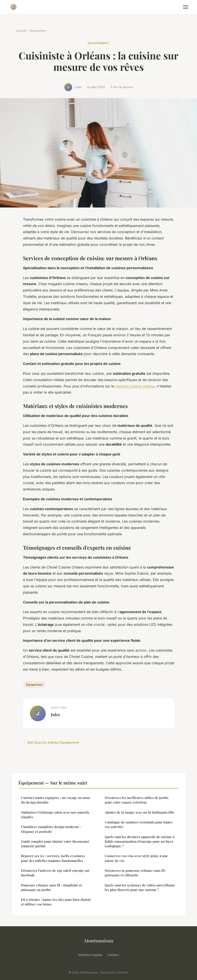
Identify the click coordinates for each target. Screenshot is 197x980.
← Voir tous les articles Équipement (51, 742)
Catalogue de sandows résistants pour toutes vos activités (139, 824)
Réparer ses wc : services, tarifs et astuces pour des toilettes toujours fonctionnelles (53, 858)
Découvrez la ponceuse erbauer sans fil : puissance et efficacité (136, 873)
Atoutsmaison (98, 940)
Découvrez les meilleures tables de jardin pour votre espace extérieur (137, 800)
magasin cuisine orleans (135, 386)
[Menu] (186, 7)
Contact (113, 955)
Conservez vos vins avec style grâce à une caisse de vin (136, 858)
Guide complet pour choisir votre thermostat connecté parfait (55, 844)
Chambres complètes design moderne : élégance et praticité (51, 829)
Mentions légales (90, 955)
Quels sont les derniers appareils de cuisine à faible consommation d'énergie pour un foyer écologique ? (140, 841)
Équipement (38, 31)
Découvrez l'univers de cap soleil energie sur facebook (55, 873)
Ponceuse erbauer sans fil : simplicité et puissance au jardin (51, 887)
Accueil (21, 31)
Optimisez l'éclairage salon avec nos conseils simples (55, 815)
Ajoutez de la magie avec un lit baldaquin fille (140, 812)
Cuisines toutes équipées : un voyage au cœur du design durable (56, 800)
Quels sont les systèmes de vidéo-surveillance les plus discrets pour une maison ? (140, 887)
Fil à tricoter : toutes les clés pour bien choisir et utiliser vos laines (56, 902)
